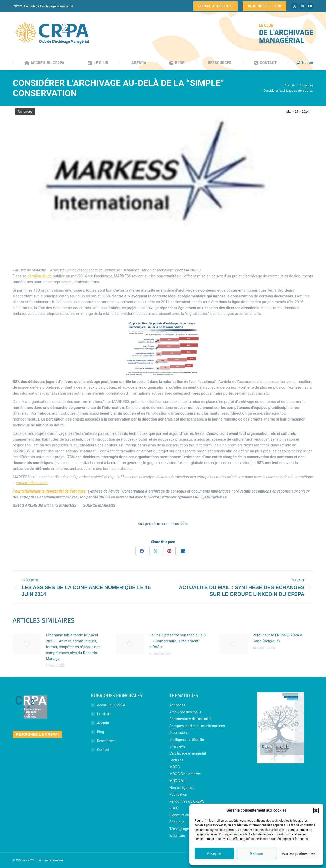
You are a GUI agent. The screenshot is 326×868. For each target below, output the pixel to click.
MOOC (175, 767)
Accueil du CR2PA (111, 705)
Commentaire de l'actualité (191, 719)
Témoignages (180, 829)
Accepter (214, 853)
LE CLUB (104, 714)
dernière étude (39, 276)
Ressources (106, 741)
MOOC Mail (178, 781)
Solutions (177, 822)
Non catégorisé (181, 788)
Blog (101, 732)
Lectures (176, 760)
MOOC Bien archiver (185, 774)
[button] (316, 811)
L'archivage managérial (188, 753)
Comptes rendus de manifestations (197, 726)
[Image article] (27, 644)
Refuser (257, 853)
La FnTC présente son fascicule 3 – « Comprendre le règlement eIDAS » (177, 641)
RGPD (174, 808)
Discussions (179, 733)
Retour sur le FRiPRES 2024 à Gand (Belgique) (277, 638)
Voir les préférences (299, 853)
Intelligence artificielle (187, 740)
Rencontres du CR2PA (187, 801)
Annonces (25, 112)
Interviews (178, 746)
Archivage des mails (185, 712)
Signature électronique (187, 815)
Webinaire (177, 836)
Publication (178, 794)
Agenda (103, 723)
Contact (103, 750)
